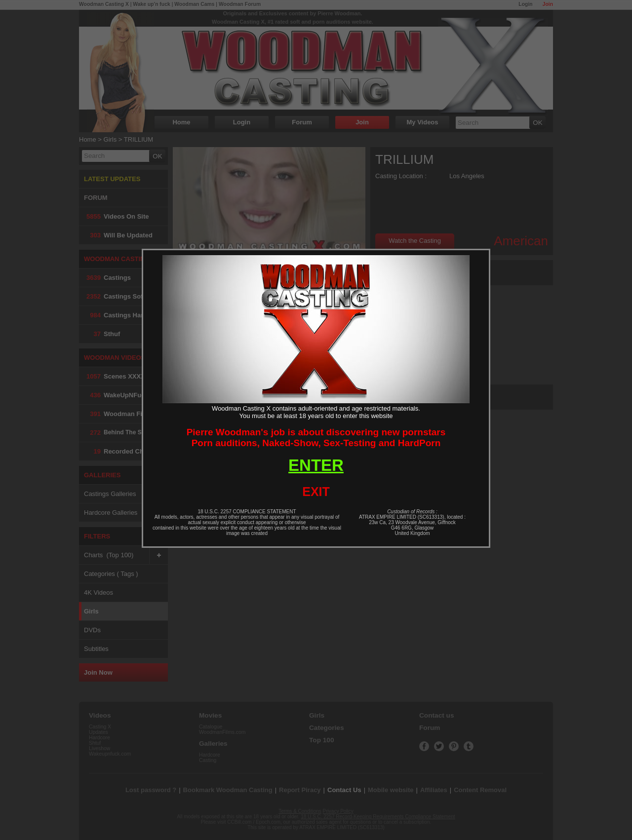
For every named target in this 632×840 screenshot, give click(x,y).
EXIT (316, 492)
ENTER (316, 465)
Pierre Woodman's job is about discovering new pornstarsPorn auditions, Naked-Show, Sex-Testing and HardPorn (316, 438)
